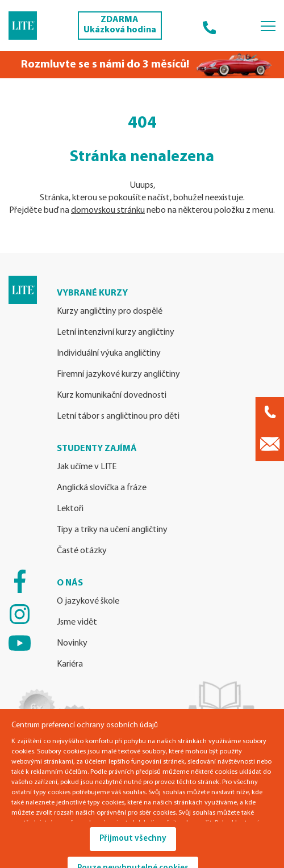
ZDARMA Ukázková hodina (120, 25)
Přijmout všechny (133, 839)
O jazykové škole (88, 601)
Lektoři (70, 509)
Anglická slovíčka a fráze (102, 488)
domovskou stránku (108, 210)
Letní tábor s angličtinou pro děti (118, 416)
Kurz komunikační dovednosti (112, 395)
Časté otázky (82, 551)
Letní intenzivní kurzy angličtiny (116, 332)
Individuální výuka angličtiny (109, 353)
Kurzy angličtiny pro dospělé (110, 311)
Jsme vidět (77, 622)
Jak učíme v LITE (87, 467)
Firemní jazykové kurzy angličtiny (118, 374)
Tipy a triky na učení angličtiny (112, 530)
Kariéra (70, 664)
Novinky (72, 643)
